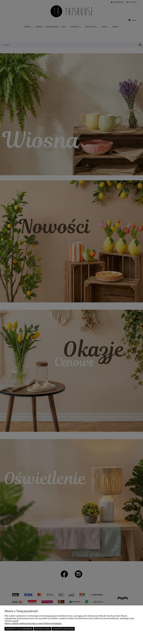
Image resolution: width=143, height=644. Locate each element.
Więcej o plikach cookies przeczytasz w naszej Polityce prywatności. (33, 623)
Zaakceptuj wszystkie (63, 629)
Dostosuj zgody (43, 629)
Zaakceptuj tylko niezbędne (19, 629)
